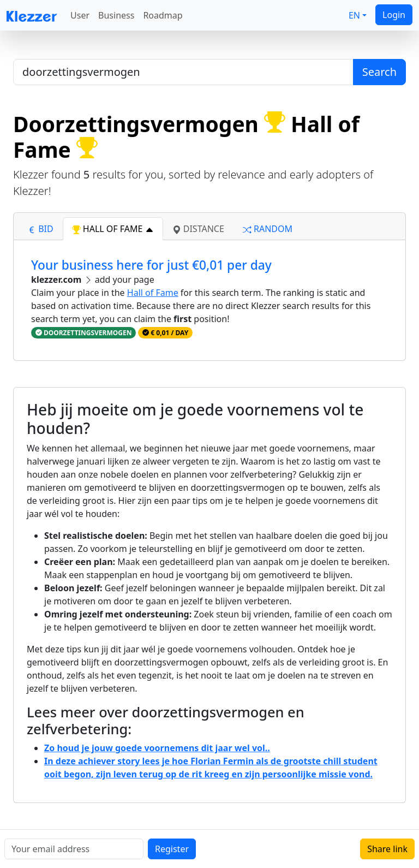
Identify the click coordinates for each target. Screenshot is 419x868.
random (268, 229)
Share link (387, 849)
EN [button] (354, 15)
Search (379, 72)
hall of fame (113, 229)
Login (394, 15)
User (80, 15)
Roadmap (163, 15)
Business (116, 15)
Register (172, 849)
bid (40, 229)
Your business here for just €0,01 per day (151, 265)
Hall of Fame (153, 293)
